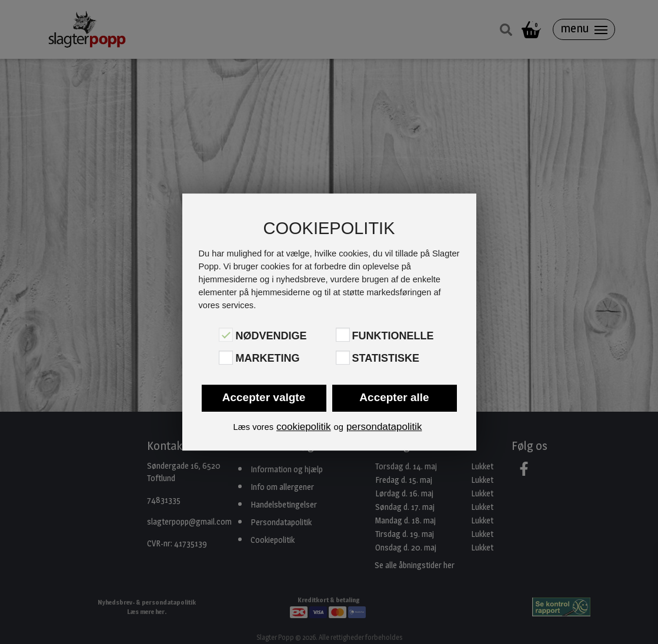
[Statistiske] (343, 358)
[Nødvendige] (226, 335)
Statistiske (386, 359)
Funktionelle (393, 336)
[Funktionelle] (343, 335)
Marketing (267, 359)
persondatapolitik (384, 427)
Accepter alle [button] (394, 397)
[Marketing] (226, 358)
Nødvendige (271, 336)
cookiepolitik (304, 427)
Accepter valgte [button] (264, 397)
